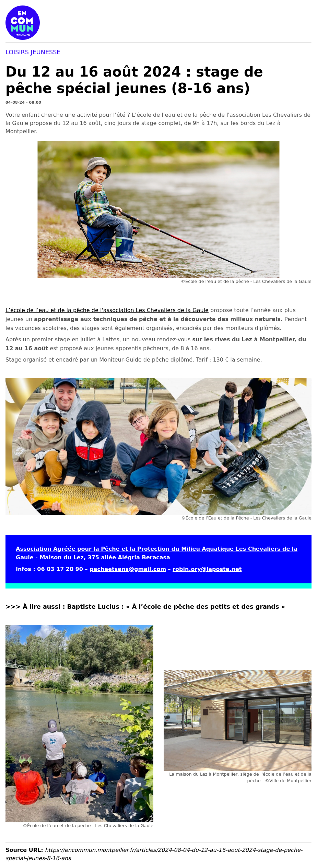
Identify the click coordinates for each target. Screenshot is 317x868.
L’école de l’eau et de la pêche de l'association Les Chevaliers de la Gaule (107, 310)
